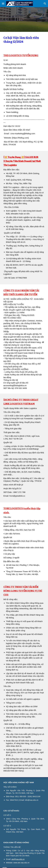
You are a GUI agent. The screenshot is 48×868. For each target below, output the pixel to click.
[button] (3, 3)
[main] (24, 41)
